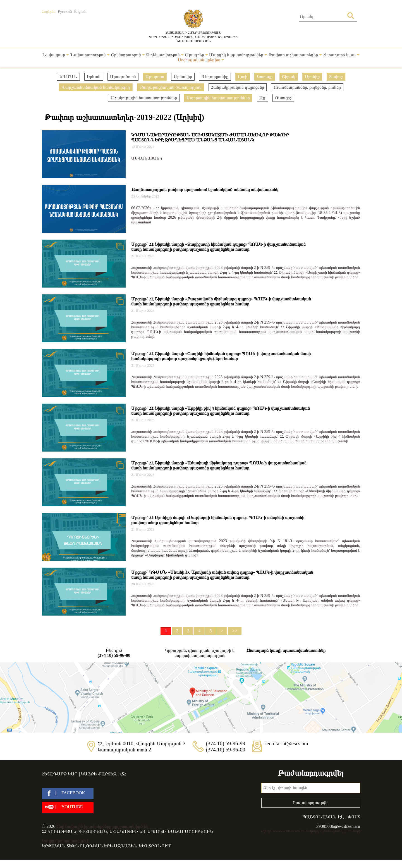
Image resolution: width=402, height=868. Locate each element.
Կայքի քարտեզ (99, 774)
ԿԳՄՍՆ (68, 77)
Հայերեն (49, 11)
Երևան (94, 77)
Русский (65, 11)
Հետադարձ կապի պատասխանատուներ (286, 650)
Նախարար (56, 55)
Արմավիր (183, 77)
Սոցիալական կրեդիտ (201, 60)
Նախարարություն (90, 55)
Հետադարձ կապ (341, 55)
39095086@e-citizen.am (338, 826)
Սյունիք (312, 77)
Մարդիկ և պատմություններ (238, 55)
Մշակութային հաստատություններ (144, 98)
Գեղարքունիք (215, 77)
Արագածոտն (123, 77)
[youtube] (68, 807)
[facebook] (68, 793)
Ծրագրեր (196, 55)
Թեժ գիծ (114, 653)
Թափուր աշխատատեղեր (295, 55)
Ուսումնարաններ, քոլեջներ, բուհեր (307, 87)
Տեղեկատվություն (165, 55)
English (80, 11)
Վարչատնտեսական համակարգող (96, 87)
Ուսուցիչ (283, 98)
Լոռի (243, 77)
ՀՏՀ (123, 774)
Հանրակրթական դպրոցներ (238, 87)
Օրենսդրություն (128, 55)
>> (234, 631)
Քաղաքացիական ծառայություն (171, 87)
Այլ (262, 98)
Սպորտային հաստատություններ (218, 98)
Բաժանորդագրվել (311, 803)
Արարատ (155, 77)
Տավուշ (336, 77)
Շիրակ (289, 77)
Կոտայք (265, 77)
